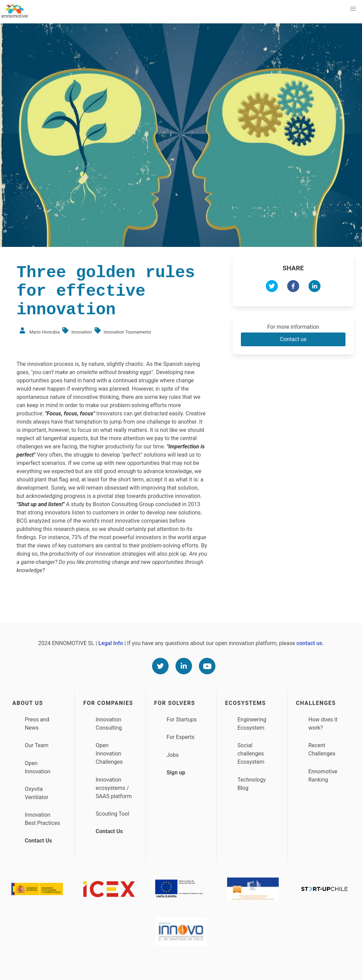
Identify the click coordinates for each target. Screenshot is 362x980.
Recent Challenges (322, 749)
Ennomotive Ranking (323, 776)
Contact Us (38, 841)
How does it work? (323, 724)
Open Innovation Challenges (109, 754)
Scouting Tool (112, 814)
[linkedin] (315, 287)
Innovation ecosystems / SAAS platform (114, 788)
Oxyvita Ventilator (37, 793)
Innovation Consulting (109, 724)
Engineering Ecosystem (252, 724)
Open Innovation (38, 767)
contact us (309, 643)
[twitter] (272, 287)
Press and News (37, 724)
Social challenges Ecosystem (251, 754)
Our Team (37, 745)
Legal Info (111, 643)
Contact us (293, 339)
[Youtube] (207, 666)
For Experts (180, 737)
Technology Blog (252, 784)
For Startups (182, 720)
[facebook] (293, 287)
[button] (353, 9)
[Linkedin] (184, 666)
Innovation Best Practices (42, 819)
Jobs (173, 755)
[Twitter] (160, 666)
